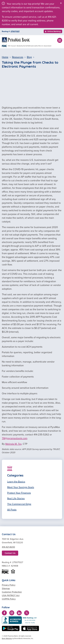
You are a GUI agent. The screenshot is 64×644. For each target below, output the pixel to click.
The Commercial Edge (19, 504)
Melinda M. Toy (13, 444)
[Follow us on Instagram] (12, 613)
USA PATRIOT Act (11, 595)
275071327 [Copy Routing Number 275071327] (15, 31)
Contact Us (10, 553)
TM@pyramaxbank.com (15, 438)
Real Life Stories (16, 498)
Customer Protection (12, 592)
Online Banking (53, 32)
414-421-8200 (8, 547)
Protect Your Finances (19, 493)
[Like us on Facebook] (4, 613)
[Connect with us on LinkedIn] (19, 613)
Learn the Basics (16, 482)
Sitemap (6, 588)
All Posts (12, 510)
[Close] (61, 3)
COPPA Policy (9, 599)
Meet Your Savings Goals (21, 487)
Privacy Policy (9, 585)
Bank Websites (7, 638)
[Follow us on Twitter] (27, 613)
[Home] (16, 40)
